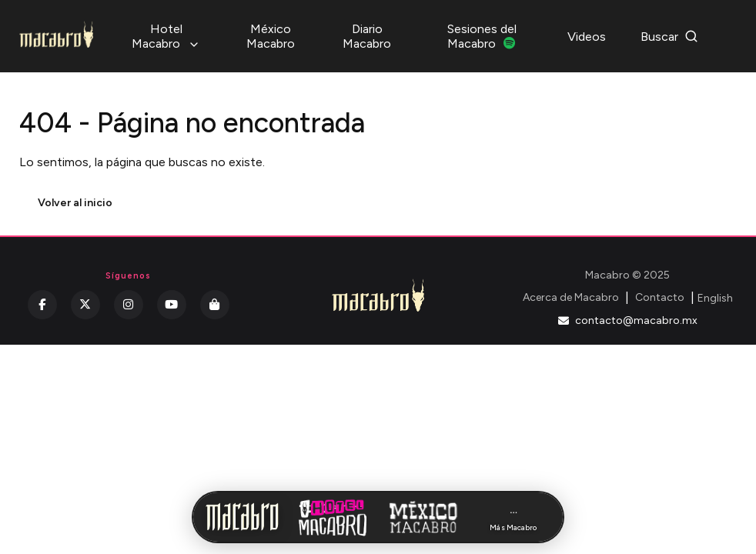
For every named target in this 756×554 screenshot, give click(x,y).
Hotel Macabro (166, 36)
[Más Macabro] (513, 517)
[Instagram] (129, 305)
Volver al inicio (75, 203)
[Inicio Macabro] (243, 517)
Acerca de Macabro (571, 297)
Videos (587, 37)
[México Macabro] (423, 517)
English (715, 298)
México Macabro (271, 36)
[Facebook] (42, 305)
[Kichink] (215, 305)
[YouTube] (172, 305)
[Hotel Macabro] (333, 517)
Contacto (660, 297)
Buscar (669, 37)
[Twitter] (85, 305)
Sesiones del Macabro (482, 36)
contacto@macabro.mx (628, 320)
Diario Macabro (367, 36)
